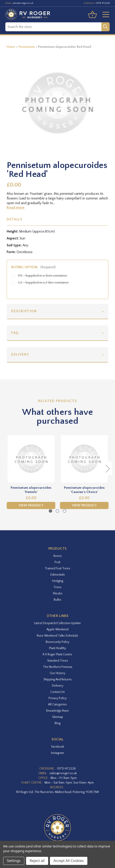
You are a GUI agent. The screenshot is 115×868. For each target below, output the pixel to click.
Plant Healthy (57, 648)
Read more (16, 208)
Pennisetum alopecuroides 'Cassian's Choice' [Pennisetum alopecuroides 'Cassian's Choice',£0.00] (84, 490)
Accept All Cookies (69, 861)
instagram (57, 753)
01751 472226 (103, 3)
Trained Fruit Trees (57, 568)
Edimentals (58, 575)
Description (24, 311)
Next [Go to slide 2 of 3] (107, 468)
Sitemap (58, 717)
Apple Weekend (57, 629)
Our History (57, 673)
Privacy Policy (58, 698)
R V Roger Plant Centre (57, 654)
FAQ (15, 333)
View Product (31, 505)
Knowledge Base (57, 711)
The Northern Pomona (58, 667)
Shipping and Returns (58, 679)
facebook (58, 747)
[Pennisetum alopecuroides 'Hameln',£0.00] (31, 459)
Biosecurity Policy (57, 642)
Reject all (37, 861)
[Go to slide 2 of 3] (57, 511)
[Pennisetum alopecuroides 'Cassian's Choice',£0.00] (84, 459)
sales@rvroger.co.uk (23, 3)
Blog (57, 723)
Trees (57, 587)
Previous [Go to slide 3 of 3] (8, 468)
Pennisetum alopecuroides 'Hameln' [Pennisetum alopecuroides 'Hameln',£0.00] (31, 490)
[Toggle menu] (104, 15)
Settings (14, 861)
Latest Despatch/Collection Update (57, 623)
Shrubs (58, 593)
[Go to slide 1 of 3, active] (50, 511)
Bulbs (57, 600)
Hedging (58, 581)
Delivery (20, 354)
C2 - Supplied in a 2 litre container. (43, 283)
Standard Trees (58, 661)
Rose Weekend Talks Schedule (57, 636)
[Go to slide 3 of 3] (65, 511)
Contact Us (58, 692)
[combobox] (53, 27)
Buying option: (34, 267)
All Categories (57, 704)
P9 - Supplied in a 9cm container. (43, 276)
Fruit (57, 562)
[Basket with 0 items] (92, 15)
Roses (58, 556)
